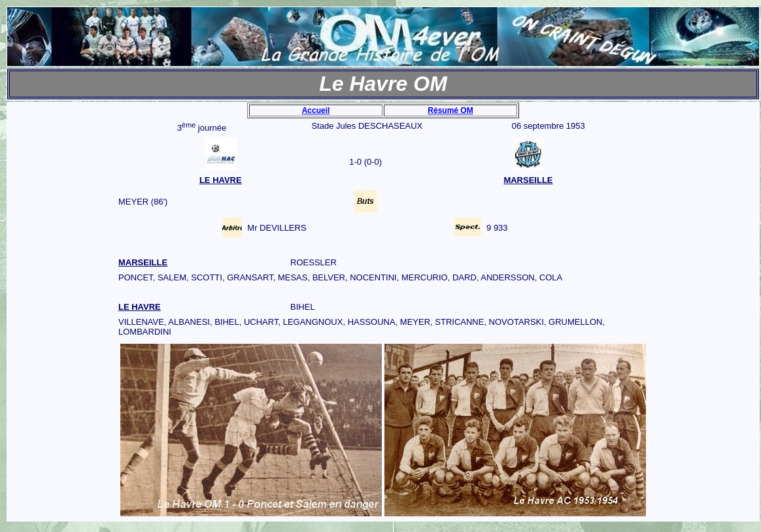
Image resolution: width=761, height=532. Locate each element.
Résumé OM (450, 110)
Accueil (316, 110)
